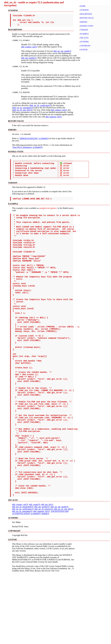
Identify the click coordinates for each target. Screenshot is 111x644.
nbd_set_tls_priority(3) (44, 579)
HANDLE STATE (87, 26)
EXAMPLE (84, 34)
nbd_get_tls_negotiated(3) (23, 577)
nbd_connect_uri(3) (29, 50)
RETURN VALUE (87, 18)
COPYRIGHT (85, 46)
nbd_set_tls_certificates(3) (41, 109)
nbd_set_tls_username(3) (23, 111)
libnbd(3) (45, 584)
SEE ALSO (84, 38)
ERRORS (84, 22)
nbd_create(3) (35, 574)
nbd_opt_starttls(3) (29, 61)
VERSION (84, 30)
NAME (83, 6)
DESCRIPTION (86, 14)
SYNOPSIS (84, 10)
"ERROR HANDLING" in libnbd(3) (34, 142)
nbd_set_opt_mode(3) (62, 54)
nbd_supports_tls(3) (53, 120)
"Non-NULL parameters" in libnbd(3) (27, 151)
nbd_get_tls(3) (47, 574)
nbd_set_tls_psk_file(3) (22, 114)
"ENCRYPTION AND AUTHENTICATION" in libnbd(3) (40, 582)
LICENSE (84, 50)
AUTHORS (84, 42)
